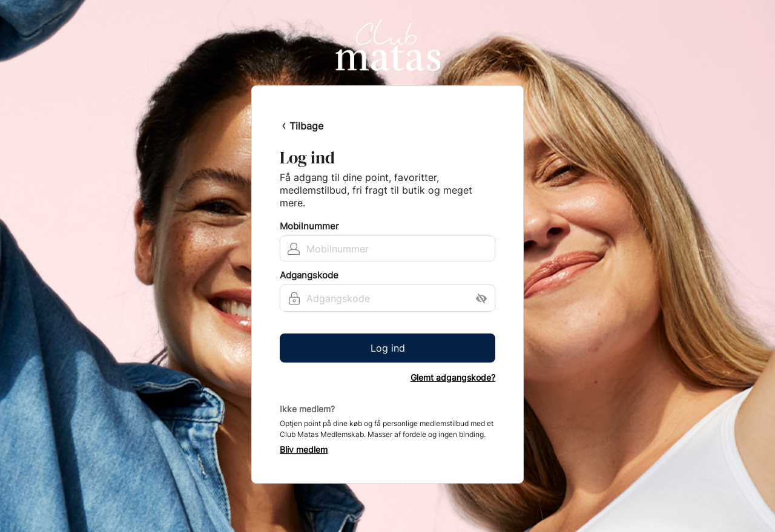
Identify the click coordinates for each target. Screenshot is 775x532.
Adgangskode (309, 275)
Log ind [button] (388, 348)
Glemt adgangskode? (453, 378)
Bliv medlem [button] (304, 450)
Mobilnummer (309, 226)
